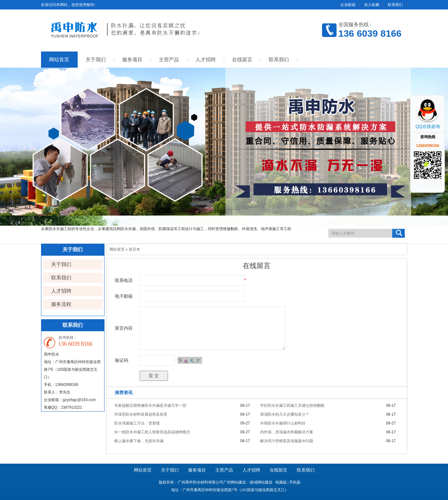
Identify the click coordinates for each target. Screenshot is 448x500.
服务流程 (61, 304)
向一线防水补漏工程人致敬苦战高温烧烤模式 (152, 432)
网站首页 (59, 60)
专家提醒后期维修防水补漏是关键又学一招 (150, 405)
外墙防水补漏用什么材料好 (283, 423)
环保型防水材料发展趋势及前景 (141, 414)
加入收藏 (372, 5)
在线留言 (242, 60)
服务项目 (132, 60)
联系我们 (395, 5)
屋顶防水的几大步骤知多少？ (285, 414)
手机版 (295, 482)
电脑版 (281, 482)
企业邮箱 (348, 5)
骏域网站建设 (261, 482)
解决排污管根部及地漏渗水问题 (287, 441)
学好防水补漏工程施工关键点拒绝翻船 (292, 405)
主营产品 (169, 60)
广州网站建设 (235, 482)
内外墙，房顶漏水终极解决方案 (287, 432)
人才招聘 (206, 60)
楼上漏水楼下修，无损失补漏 (139, 441)
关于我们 (96, 60)
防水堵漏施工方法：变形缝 (137, 423)
